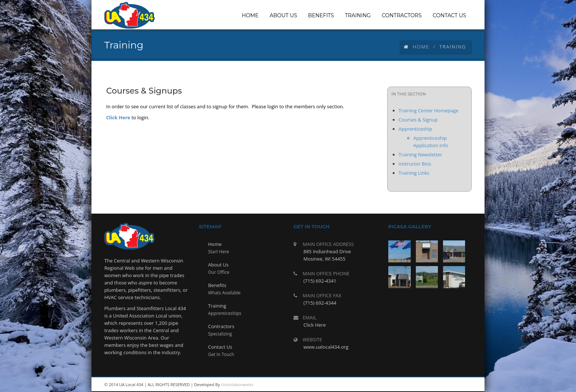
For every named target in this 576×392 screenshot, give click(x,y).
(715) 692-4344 (320, 303)
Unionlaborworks (237, 384)
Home (417, 47)
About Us (219, 265)
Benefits (217, 285)
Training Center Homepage (429, 110)
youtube (429, 385)
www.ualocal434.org (326, 347)
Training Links (414, 173)
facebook (462, 385)
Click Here (118, 117)
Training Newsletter (420, 155)
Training (217, 306)
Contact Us (220, 347)
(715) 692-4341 (320, 281)
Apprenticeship (415, 129)
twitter (446, 385)
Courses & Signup (418, 120)
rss (413, 385)
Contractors (221, 326)
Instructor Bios (415, 164)
